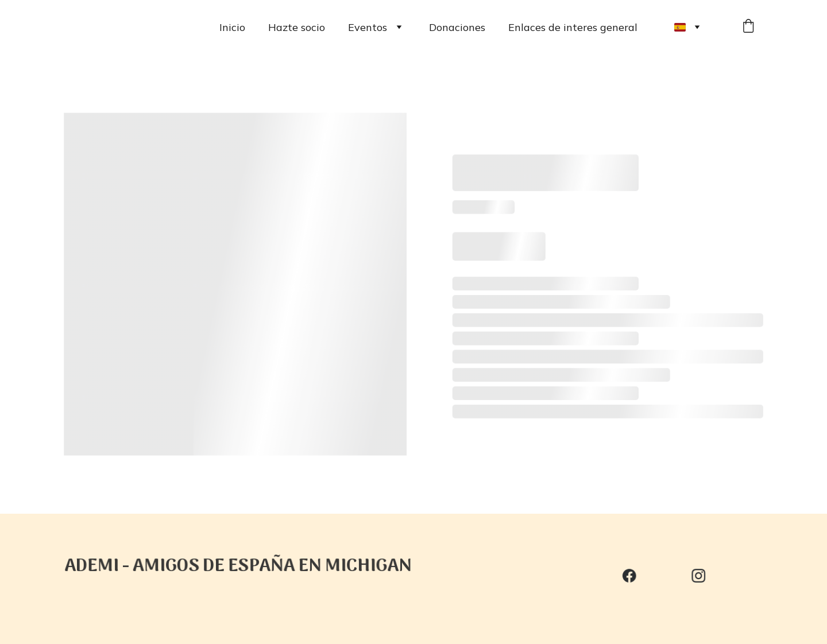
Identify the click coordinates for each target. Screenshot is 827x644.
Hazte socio (297, 27)
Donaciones (457, 27)
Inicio (232, 27)
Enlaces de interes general (573, 27)
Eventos (368, 27)
